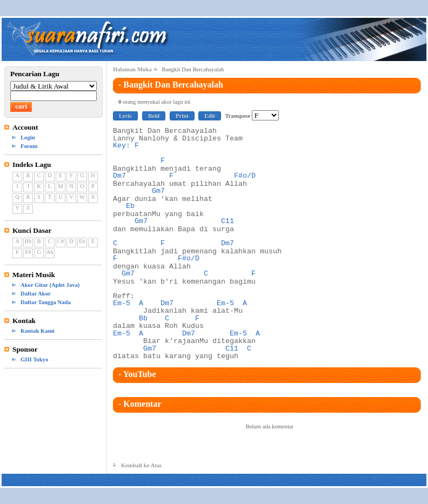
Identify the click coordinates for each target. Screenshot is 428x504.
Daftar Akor (36, 294)
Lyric (125, 116)
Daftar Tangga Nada (46, 302)
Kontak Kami (37, 331)
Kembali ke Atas (141, 465)
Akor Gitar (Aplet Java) (50, 285)
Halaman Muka (132, 69)
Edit (210, 116)
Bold (154, 116)
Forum (29, 146)
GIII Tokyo (34, 359)
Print (182, 116)
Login (28, 137)
